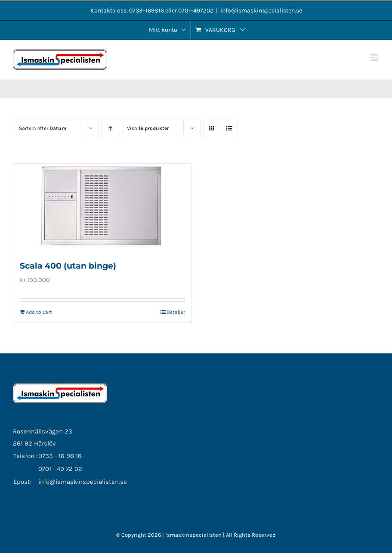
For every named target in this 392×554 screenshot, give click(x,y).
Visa (148, 128)
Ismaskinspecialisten (194, 535)
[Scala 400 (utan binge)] (102, 207)
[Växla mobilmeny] (375, 57)
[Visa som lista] (229, 128)
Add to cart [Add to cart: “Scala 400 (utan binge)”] (39, 312)
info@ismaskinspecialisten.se (261, 11)
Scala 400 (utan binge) (68, 266)
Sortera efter (43, 128)
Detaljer (176, 312)
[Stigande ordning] (110, 128)
